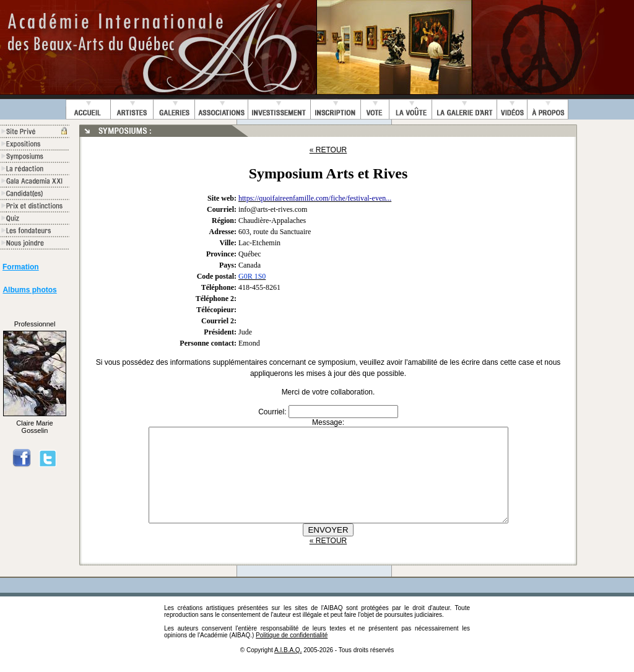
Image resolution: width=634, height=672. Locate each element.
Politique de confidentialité (292, 654)
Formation (21, 267)
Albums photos (29, 290)
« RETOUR (328, 150)
